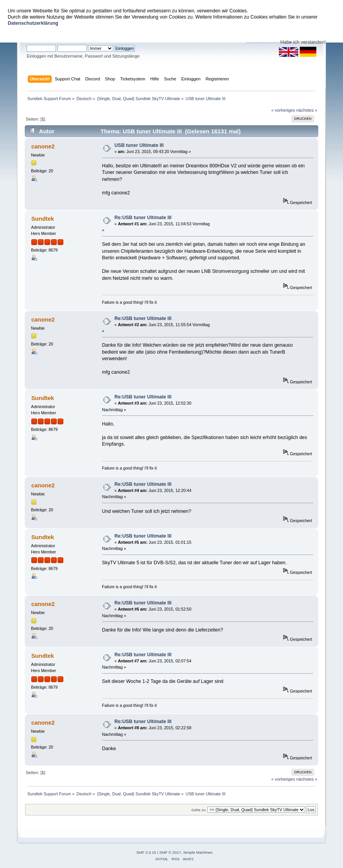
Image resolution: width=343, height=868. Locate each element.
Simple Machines (198, 852)
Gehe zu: (199, 810)
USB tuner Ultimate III (139, 145)
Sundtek (43, 219)
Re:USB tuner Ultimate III (143, 218)
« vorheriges (283, 110)
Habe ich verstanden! (303, 42)
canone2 (43, 146)
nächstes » (307, 110)
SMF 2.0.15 (146, 852)
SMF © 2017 (170, 852)
